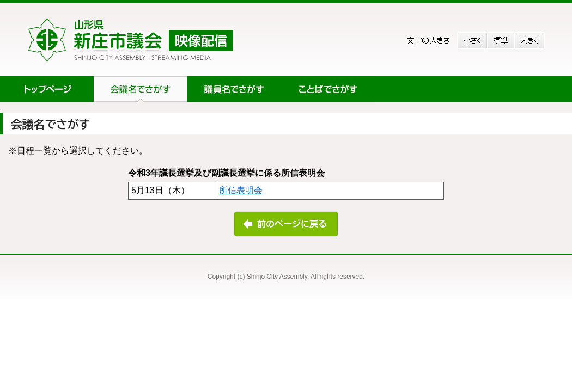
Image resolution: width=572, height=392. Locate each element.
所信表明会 (241, 190)
